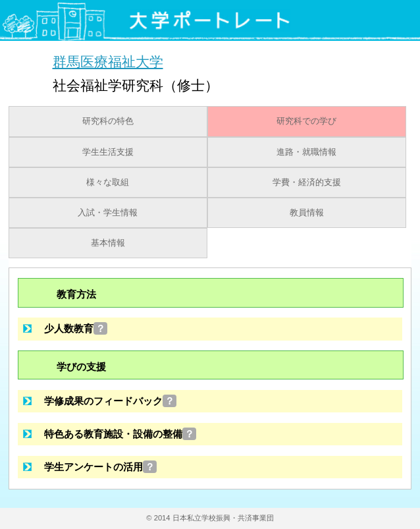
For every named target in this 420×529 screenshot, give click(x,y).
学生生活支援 (108, 152)
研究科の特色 (108, 121)
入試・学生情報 (108, 213)
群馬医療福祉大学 (108, 62)
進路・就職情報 (306, 152)
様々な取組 (108, 182)
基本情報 (108, 243)
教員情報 (307, 213)
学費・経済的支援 (307, 182)
